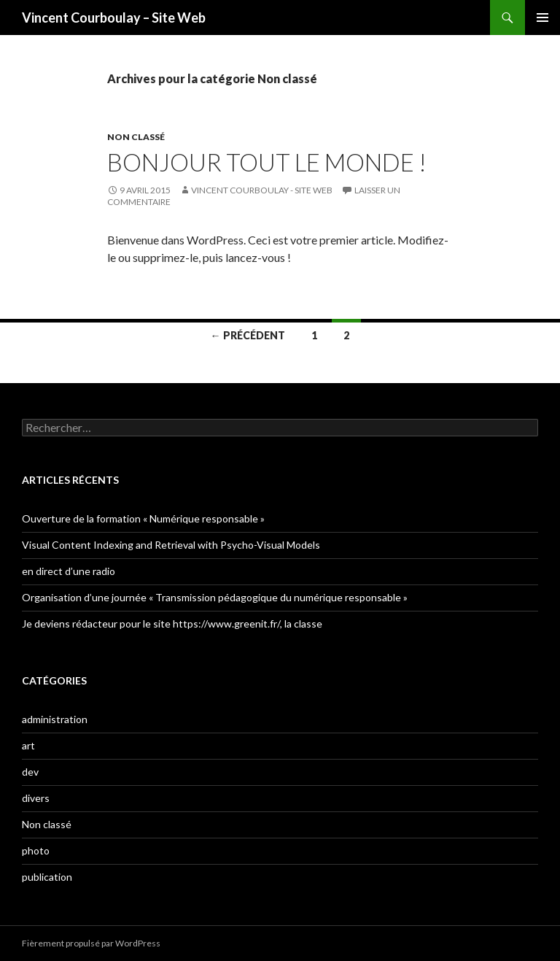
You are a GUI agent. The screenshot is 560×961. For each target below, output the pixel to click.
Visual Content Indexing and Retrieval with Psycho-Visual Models (171, 545)
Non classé (136, 137)
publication (47, 877)
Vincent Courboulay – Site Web (114, 18)
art (28, 745)
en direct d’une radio (69, 571)
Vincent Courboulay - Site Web (262, 190)
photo (36, 850)
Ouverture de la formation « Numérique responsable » (143, 518)
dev (30, 772)
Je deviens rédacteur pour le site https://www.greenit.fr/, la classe (172, 624)
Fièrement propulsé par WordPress (91, 943)
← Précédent (248, 335)
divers (36, 798)
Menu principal (542, 18)
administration (55, 719)
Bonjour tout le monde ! (267, 162)
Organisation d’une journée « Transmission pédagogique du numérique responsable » (215, 597)
